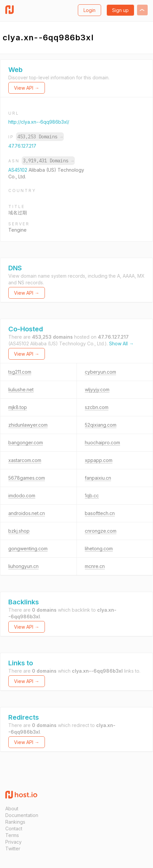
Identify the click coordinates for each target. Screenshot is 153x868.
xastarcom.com (25, 460)
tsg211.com (20, 372)
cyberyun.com (100, 372)
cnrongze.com (101, 531)
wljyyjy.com (97, 389)
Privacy (13, 842)
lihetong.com (99, 548)
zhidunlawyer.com (28, 425)
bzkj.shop (19, 531)
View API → (27, 88)
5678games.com (27, 478)
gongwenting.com (28, 548)
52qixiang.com (101, 425)
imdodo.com (22, 495)
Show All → (121, 343)
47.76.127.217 (22, 146)
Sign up (120, 10)
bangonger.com (26, 442)
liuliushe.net (21, 389)
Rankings (15, 822)
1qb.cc (92, 495)
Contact (14, 828)
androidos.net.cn (27, 513)
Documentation (22, 815)
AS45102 (18, 170)
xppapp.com (99, 460)
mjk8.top (18, 407)
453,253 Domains (40, 137)
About (12, 808)
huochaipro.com (102, 442)
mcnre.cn (95, 566)
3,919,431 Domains (48, 161)
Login (89, 10)
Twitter (13, 848)
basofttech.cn (100, 513)
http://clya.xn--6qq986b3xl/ (39, 122)
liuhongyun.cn (23, 566)
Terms (12, 835)
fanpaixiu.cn (98, 478)
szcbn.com (97, 407)
